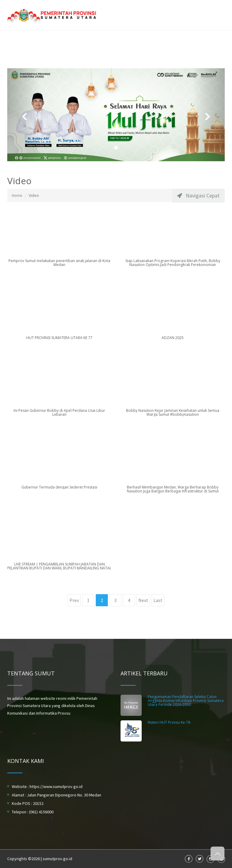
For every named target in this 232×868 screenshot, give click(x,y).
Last (158, 600)
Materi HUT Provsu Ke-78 (169, 722)
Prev (74, 600)
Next (143, 600)
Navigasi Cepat (198, 195)
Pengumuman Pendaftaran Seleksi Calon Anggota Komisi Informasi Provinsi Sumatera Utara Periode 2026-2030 (186, 701)
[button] (24, 115)
